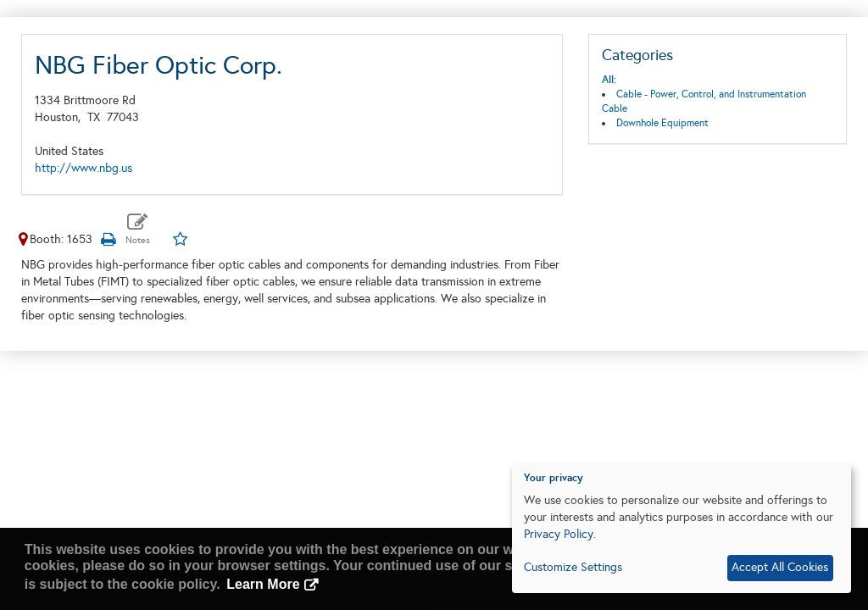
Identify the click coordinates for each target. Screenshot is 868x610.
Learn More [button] (263, 584)
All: (609, 80)
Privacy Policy (559, 534)
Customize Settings (573, 567)
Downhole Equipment (662, 123)
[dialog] (682, 529)
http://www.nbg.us (83, 168)
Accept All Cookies (780, 567)
